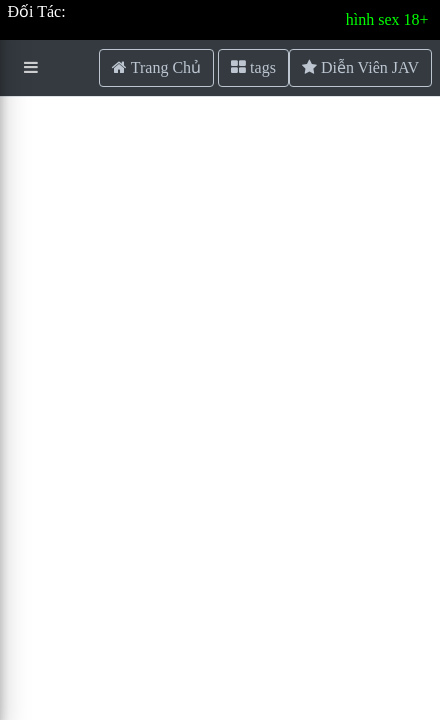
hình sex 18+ (387, 19)
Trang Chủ (156, 67)
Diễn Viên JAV (360, 67)
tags (253, 67)
